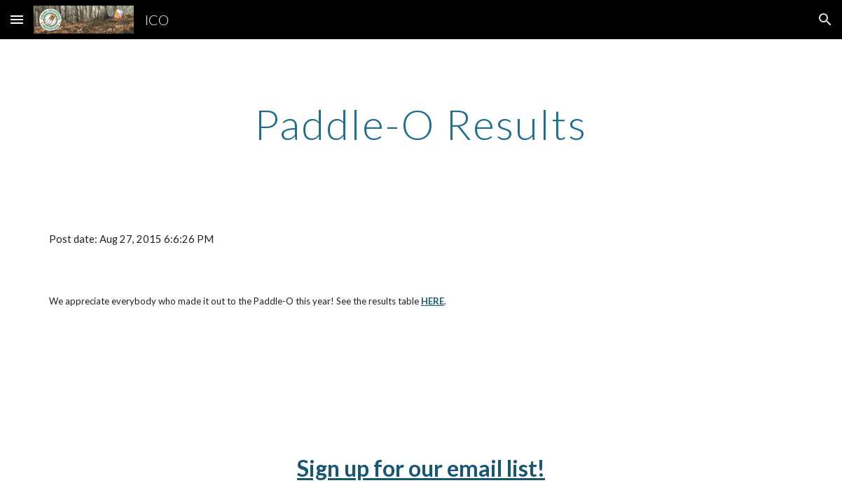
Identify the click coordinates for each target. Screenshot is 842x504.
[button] (17, 19)
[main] (421, 124)
